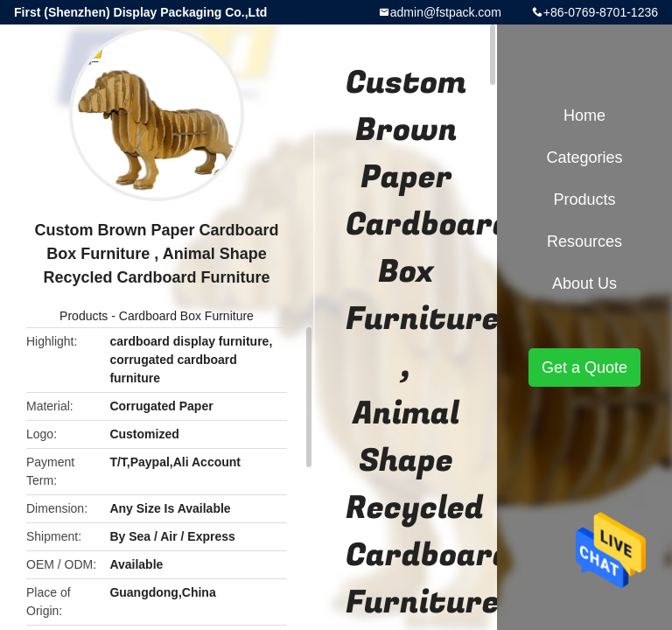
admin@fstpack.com (446, 12)
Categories (584, 157)
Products (84, 316)
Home (584, 115)
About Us (584, 283)
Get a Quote (584, 367)
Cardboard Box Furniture (186, 316)
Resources (584, 241)
